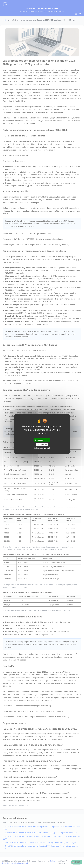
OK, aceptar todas (42, 440)
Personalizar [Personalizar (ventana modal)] (42, 444)
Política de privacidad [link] (42, 448)
